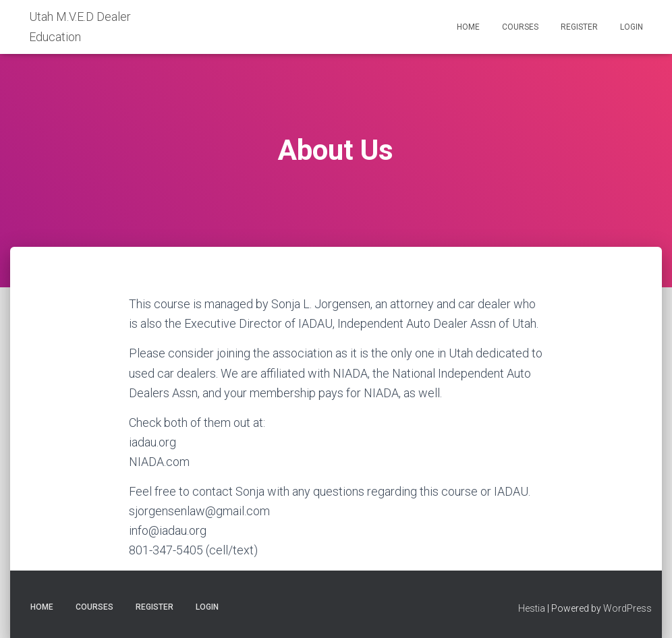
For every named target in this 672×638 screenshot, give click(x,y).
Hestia (532, 608)
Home (468, 27)
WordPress (627, 608)
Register (579, 27)
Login (632, 27)
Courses (520, 27)
